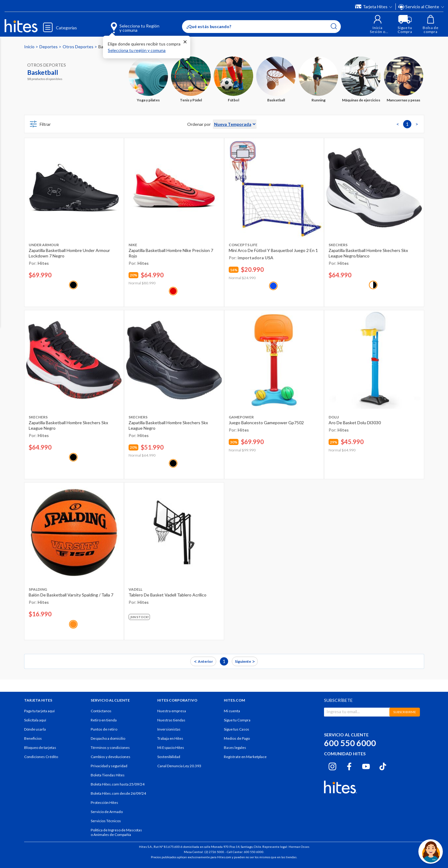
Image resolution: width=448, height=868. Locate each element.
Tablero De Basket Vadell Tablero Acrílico (168, 595)
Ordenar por (199, 124)
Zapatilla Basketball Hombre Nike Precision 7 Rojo (171, 253)
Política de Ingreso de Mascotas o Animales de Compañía (116, 832)
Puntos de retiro (104, 729)
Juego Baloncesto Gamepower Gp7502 (266, 423)
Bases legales (235, 748)
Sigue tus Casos (237, 729)
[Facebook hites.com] (349, 766)
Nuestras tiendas (171, 720)
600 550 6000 (350, 743)
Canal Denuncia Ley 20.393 (179, 766)
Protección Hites (104, 802)
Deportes (49, 47)
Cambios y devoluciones (111, 757)
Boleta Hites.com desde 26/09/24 (118, 793)
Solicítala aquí (35, 720)
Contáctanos (101, 711)
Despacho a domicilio (108, 738)
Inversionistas (169, 729)
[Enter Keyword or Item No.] (261, 27)
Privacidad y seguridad (109, 766)
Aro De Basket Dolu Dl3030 (355, 423)
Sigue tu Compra (237, 720)
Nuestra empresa (172, 711)
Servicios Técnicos (106, 821)
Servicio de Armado (107, 812)
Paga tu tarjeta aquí (39, 711)
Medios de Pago (237, 738)
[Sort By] (235, 124)
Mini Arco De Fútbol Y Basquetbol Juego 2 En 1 (273, 250)
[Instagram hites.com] (332, 766)
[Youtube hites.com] (366, 766)
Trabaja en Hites (170, 738)
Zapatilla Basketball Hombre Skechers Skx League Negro (68, 425)
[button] (378, 24)
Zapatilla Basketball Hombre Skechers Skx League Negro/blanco (368, 253)
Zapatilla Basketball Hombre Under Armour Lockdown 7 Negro (69, 253)
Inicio (30, 47)
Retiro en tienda (104, 720)
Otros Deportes (78, 47)
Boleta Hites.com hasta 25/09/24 (118, 784)
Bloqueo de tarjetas (40, 748)
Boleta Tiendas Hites (108, 775)
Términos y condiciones (110, 748)
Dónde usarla (35, 729)
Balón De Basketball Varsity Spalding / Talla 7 (71, 595)
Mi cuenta (232, 711)
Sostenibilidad (169, 757)
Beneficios (33, 738)
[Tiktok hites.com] (383, 766)
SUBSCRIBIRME (405, 712)
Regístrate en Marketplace (245, 757)
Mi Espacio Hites (171, 748)
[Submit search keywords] (334, 26)
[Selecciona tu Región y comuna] (126, 24)
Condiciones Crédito (41, 757)
